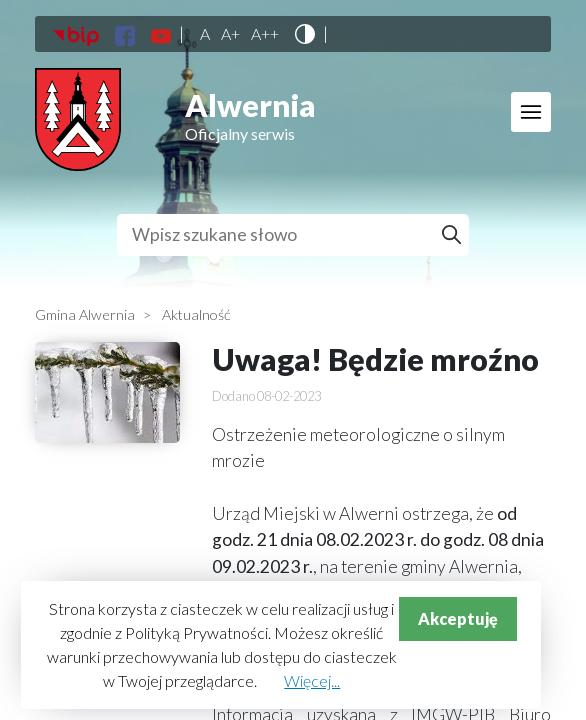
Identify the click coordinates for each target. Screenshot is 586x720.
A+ (230, 34)
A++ (265, 34)
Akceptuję (458, 618)
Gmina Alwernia (85, 314)
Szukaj (454, 235)
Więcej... (312, 680)
